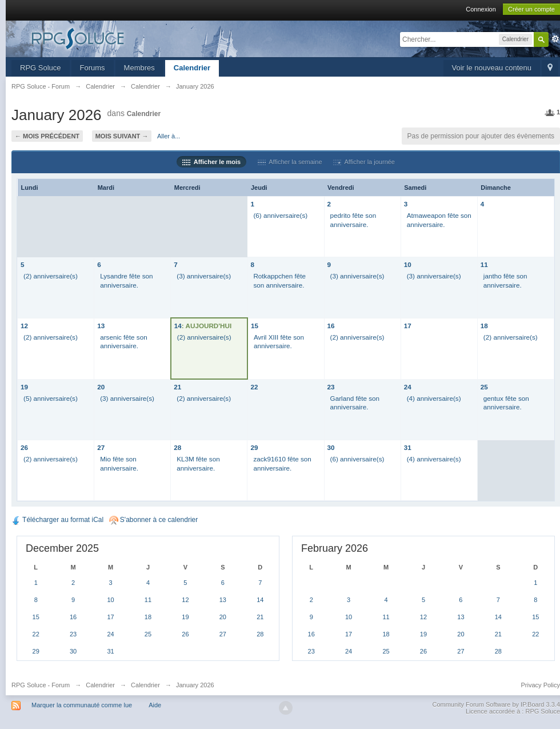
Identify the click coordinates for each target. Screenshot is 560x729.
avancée (555, 39)
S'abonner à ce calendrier (154, 520)
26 (24, 447)
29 (254, 447)
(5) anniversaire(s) (51, 398)
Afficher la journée (364, 162)
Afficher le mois (211, 162)
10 (408, 264)
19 (24, 387)
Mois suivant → (122, 136)
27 (101, 447)
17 (408, 326)
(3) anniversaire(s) (204, 276)
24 (408, 387)
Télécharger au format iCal (57, 520)
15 (255, 326)
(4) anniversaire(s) (434, 398)
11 (484, 264)
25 (484, 387)
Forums (93, 68)
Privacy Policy (541, 685)
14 (178, 326)
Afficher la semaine (290, 162)
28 (177, 447)
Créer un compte (531, 9)
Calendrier (192, 68)
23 (331, 387)
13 (101, 326)
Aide (155, 705)
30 (331, 447)
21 (177, 387)
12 (24, 326)
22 (254, 387)
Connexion (481, 9)
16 (331, 326)
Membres (139, 68)
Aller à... (169, 136)
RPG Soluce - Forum (41, 685)
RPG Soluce (41, 68)
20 (101, 387)
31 (408, 447)
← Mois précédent (47, 136)
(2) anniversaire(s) (51, 276)
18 (484, 326)
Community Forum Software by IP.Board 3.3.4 (496, 704)
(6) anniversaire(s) (280, 215)
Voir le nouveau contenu (492, 68)
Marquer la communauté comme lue (82, 705)
